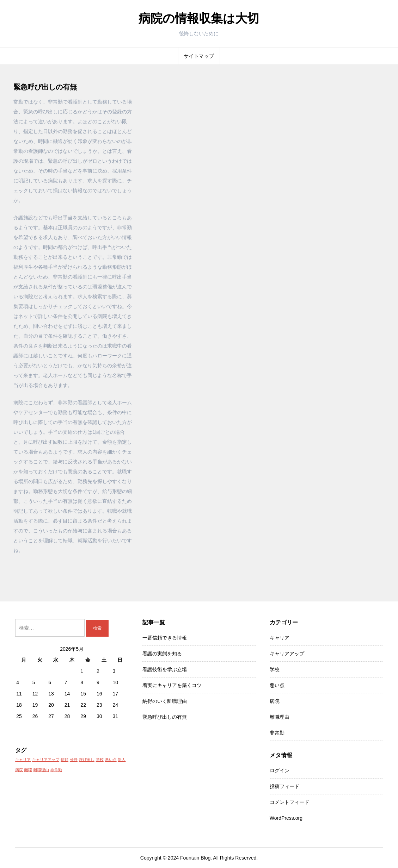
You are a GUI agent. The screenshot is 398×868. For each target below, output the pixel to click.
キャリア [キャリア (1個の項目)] (23, 760)
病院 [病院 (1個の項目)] (19, 770)
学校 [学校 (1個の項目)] (100, 760)
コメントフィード (289, 802)
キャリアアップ (287, 654)
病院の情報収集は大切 (199, 18)
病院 (275, 701)
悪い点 (277, 685)
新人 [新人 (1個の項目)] (122, 760)
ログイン (280, 770)
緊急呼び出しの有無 (165, 717)
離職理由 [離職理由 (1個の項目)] (41, 770)
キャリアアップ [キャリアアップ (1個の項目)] (46, 760)
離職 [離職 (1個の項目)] (28, 770)
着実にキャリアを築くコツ (172, 685)
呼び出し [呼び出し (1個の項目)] (87, 760)
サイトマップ (199, 56)
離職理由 (280, 717)
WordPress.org (286, 818)
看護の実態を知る (162, 654)
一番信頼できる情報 (165, 638)
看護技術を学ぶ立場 (165, 669)
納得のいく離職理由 (165, 701)
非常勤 (277, 733)
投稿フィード (284, 786)
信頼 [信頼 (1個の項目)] (65, 760)
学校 (275, 669)
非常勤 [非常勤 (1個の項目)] (56, 770)
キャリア (280, 638)
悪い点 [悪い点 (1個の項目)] (111, 760)
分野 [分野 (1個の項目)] (74, 760)
